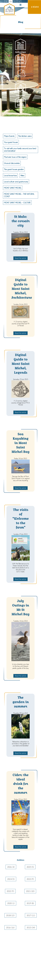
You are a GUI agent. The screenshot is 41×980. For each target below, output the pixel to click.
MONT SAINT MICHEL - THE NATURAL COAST (19, 195)
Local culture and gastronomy (16, 182)
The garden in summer (21, 702)
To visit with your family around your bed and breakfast (20, 150)
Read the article (20, 258)
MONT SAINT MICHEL (13, 188)
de (19, 2)
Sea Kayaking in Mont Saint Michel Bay (21, 443)
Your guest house (11, 142)
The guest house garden (14, 169)
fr (6, 2)
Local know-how (10, 175)
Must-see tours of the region (15, 157)
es (15, 2)
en (11, 2)
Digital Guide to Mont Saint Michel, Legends (21, 364)
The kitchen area (25, 136)
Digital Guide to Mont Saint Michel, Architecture (22, 289)
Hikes (22, 175)
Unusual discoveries (12, 163)
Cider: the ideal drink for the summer (20, 784)
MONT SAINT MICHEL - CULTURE (17, 203)
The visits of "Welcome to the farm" (20, 519)
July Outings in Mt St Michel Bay (21, 608)
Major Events (9, 136)
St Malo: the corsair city (21, 221)
